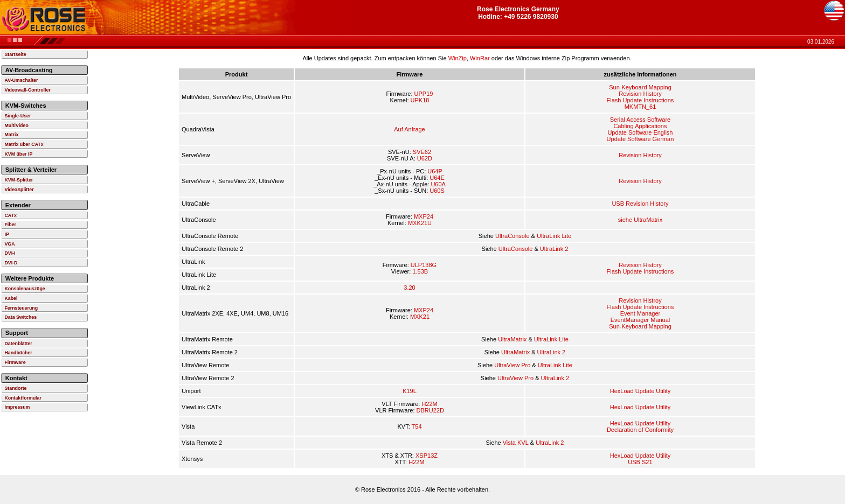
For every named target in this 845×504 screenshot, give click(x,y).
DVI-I (10, 253)
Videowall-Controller (27, 90)
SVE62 (422, 152)
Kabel (11, 298)
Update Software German (640, 139)
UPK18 (420, 100)
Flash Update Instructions (640, 100)
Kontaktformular (23, 398)
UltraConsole (512, 236)
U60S (437, 191)
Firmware (15, 362)
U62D (425, 158)
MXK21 (420, 317)
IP (6, 234)
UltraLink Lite (554, 236)
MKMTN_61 (640, 107)
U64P (435, 171)
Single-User (18, 116)
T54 (417, 426)
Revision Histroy (640, 300)
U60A (438, 184)
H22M (429, 404)
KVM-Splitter (19, 180)
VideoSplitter (19, 190)
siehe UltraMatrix (640, 220)
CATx (10, 215)
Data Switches (20, 317)
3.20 (409, 288)
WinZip (458, 58)
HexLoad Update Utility (640, 391)
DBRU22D (430, 410)
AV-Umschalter (21, 80)
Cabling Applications (640, 126)
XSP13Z (427, 456)
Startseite (15, 54)
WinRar (480, 58)
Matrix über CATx (24, 144)
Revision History (640, 94)
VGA (9, 244)
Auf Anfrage (410, 129)
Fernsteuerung (21, 308)
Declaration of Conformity (640, 430)
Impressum (17, 407)
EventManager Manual (640, 320)
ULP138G (424, 265)
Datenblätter (18, 344)
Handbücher (18, 353)
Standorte (15, 388)
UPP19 (424, 94)
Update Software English (640, 132)
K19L (410, 391)
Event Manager (640, 313)
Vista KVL (516, 443)
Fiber (10, 225)
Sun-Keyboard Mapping (640, 87)
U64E (437, 178)
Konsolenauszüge (25, 289)
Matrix (11, 135)
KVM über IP (18, 154)
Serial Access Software (640, 120)
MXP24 (424, 216)
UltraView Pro (512, 365)
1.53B (420, 271)
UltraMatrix (512, 339)
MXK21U (420, 223)
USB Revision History (640, 204)
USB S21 (640, 462)
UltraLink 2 (554, 249)
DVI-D (11, 263)
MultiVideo (16, 125)
